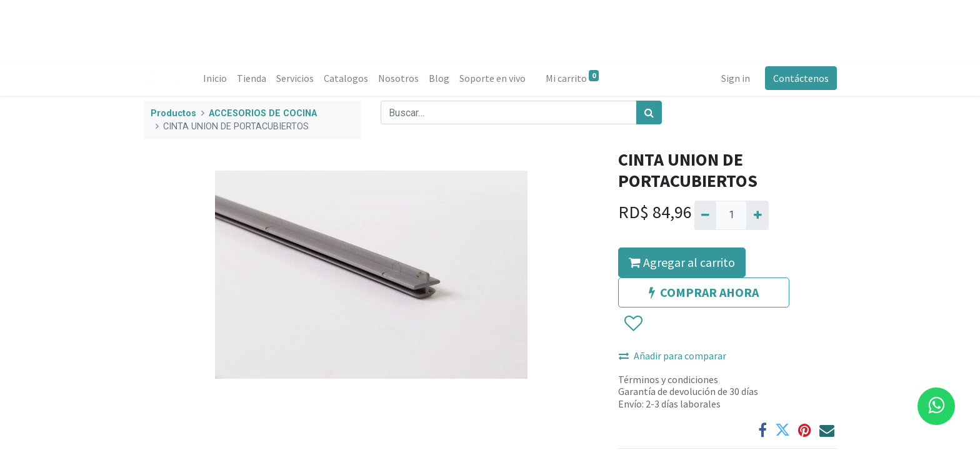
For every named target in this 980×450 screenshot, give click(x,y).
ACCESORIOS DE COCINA (263, 113)
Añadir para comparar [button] (672, 356)
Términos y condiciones (668, 379)
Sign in (736, 78)
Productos (173, 113)
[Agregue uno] (757, 215)
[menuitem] (215, 78)
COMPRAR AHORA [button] (704, 292)
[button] (633, 324)
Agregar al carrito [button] (682, 262)
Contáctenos (801, 78)
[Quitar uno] (705, 215)
